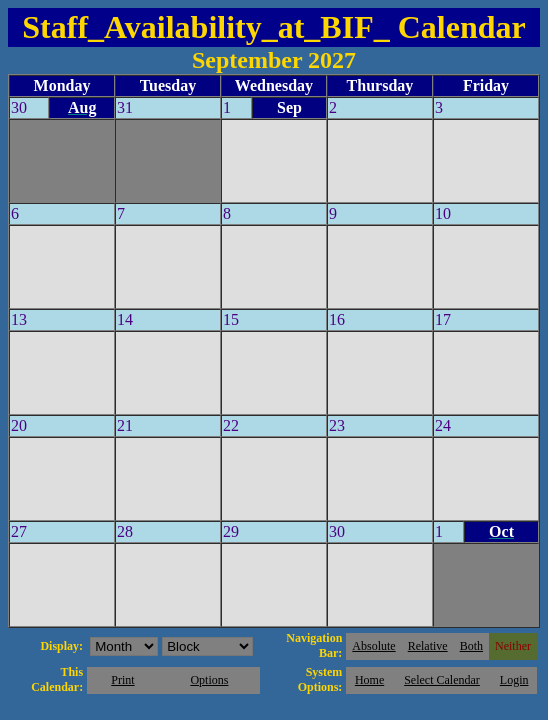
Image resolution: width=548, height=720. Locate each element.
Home (369, 680)
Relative (428, 646)
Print (122, 680)
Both (471, 646)
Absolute (373, 646)
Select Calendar (442, 680)
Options (209, 680)
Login (514, 680)
